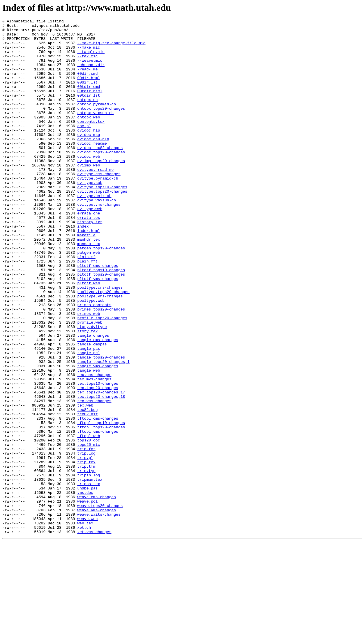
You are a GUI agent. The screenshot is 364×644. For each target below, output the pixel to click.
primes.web (89, 373)
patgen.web (89, 299)
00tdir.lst (89, 111)
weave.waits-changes (99, 614)
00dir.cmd (87, 85)
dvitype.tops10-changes (102, 221)
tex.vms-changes (94, 478)
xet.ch (84, 629)
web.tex (85, 624)
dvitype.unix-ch (94, 231)
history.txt (90, 263)
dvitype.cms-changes (99, 205)
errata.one (89, 252)
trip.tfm (86, 556)
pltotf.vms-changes (98, 331)
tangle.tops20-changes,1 (103, 430)
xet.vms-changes (94, 635)
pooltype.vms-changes (100, 352)
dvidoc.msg (89, 158)
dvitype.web (90, 247)
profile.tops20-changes (102, 378)
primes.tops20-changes (101, 368)
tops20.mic (89, 530)
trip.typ (86, 561)
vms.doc (85, 588)
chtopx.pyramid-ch (97, 121)
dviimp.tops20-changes (101, 189)
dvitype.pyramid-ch (98, 210)
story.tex (87, 394)
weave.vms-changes (97, 608)
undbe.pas (87, 582)
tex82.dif (87, 493)
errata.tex (89, 258)
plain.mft (87, 310)
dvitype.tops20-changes (102, 226)
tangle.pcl (89, 420)
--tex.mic (87, 64)
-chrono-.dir (91, 74)
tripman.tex (90, 572)
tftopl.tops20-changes (101, 509)
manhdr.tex (89, 284)
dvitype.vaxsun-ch (97, 237)
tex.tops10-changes (98, 457)
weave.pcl (87, 598)
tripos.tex (89, 577)
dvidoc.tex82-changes (100, 174)
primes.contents (94, 362)
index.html (89, 273)
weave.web (87, 619)
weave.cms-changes (97, 593)
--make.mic (89, 53)
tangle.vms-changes (98, 436)
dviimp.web (89, 195)
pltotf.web (89, 336)
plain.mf (86, 305)
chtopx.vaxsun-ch (95, 132)
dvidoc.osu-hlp (93, 163)
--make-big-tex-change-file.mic (111, 48)
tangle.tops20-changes (101, 425)
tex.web (85, 483)
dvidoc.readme (92, 168)
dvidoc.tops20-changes (101, 179)
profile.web (90, 383)
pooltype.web (91, 357)
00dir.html (89, 90)
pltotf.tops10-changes (101, 320)
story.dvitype (92, 388)
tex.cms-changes (94, 446)
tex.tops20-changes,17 (101, 467)
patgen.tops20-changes (101, 294)
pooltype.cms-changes (100, 341)
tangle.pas (89, 415)
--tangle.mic (91, 58)
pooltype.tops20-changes (103, 347)
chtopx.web (89, 137)
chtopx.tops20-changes (101, 127)
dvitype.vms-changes (99, 242)
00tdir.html (90, 106)
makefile (86, 278)
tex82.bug (87, 488)
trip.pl (85, 546)
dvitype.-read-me (95, 200)
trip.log (86, 540)
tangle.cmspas (92, 409)
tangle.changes (93, 399)
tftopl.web (89, 519)
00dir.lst (87, 95)
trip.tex (86, 551)
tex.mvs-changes (94, 451)
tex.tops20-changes (98, 462)
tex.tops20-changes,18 (101, 472)
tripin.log (89, 567)
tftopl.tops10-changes (101, 504)
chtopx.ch (87, 116)
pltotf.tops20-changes (101, 326)
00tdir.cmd (89, 100)
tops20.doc (89, 525)
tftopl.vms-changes (98, 514)
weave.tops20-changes (100, 603)
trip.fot (86, 535)
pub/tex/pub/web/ (50, 32)
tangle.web (89, 441)
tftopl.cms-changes (98, 498)
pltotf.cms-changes (98, 315)
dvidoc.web (89, 184)
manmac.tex (89, 289)
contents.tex (91, 142)
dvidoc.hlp (89, 153)
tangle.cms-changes (98, 404)
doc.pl (84, 148)
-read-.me (87, 79)
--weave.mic (90, 69)
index (83, 268)
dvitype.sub (90, 216)
